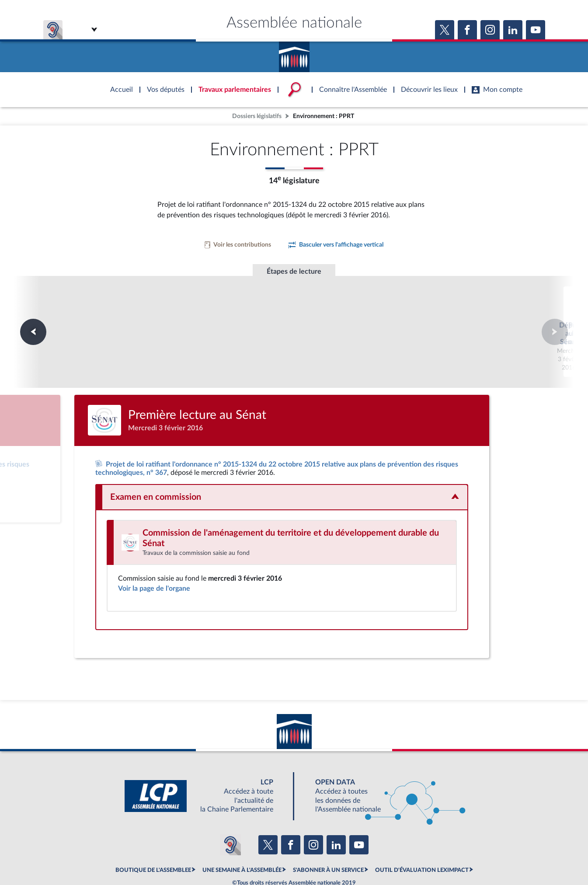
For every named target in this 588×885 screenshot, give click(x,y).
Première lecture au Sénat (294, 315)
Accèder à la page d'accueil (294, 54)
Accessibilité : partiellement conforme (247, 857)
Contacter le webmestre (328, 857)
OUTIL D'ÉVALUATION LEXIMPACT (422, 837)
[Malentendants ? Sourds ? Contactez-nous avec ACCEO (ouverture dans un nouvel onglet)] (230, 812)
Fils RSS (372, 857)
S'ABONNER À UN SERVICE (328, 837)
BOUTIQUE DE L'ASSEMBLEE (153, 837)
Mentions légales (175, 857)
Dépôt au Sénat (175, 315)
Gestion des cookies (410, 857)
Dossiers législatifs (257, 116)
